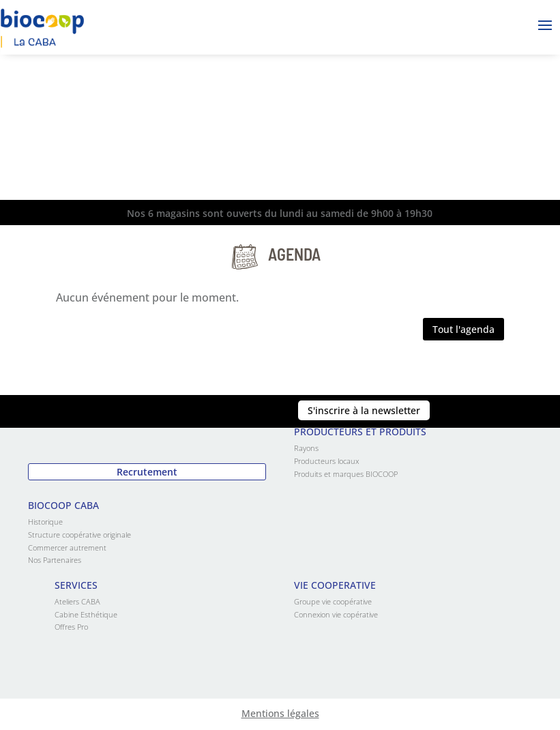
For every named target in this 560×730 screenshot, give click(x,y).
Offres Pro (71, 627)
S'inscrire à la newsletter (364, 410)
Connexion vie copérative (336, 614)
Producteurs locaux (326, 461)
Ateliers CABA (77, 601)
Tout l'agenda (463, 329)
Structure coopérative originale (79, 535)
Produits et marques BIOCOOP (346, 474)
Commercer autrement (67, 547)
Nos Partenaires (55, 560)
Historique (45, 522)
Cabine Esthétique (86, 614)
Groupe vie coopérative (333, 601)
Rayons (306, 448)
